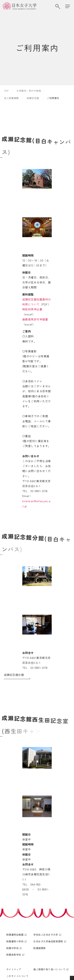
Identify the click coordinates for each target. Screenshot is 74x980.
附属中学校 (12, 896)
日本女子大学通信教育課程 (48, 890)
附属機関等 (39, 896)
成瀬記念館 (33, 98)
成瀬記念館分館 (14, 624)
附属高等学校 (14, 903)
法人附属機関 (11, 98)
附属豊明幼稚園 (15, 883)
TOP (6, 91)
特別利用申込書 (14, 314)
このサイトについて (17, 924)
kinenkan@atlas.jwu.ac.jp (30, 457)
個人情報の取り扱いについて (49, 918)
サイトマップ (14, 918)
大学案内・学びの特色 (29, 91)
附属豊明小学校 (15, 890)
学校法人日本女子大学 (46, 883)
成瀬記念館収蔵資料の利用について (27, 309)
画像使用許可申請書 (17, 319)
